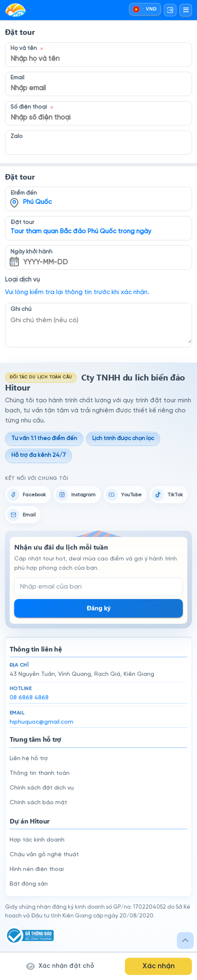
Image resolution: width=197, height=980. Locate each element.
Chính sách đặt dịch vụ (42, 788)
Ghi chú (21, 309)
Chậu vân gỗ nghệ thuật (44, 855)
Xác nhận (159, 966)
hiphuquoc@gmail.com (41, 722)
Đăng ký (99, 608)
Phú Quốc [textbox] (37, 202)
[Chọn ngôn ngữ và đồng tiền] (145, 9)
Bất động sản (29, 884)
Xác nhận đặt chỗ (60, 966)
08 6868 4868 (29, 698)
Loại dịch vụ (22, 280)
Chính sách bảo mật (38, 803)
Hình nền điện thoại (37, 869)
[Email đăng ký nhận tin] (98, 587)
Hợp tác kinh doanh (37, 840)
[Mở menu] (186, 10)
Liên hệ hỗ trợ (29, 759)
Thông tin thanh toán (40, 773)
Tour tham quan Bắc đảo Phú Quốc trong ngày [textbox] (81, 232)
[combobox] (98, 193)
